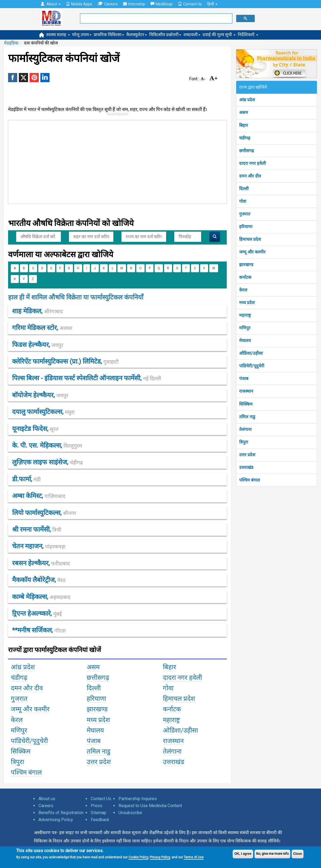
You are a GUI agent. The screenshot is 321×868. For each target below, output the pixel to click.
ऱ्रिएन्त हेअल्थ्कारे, (37, 613)
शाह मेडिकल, (37, 311)
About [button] (51, 4)
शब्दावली (192, 35)
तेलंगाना (245, 429)
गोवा (243, 201)
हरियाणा (246, 227)
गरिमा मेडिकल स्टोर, (42, 328)
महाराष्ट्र (245, 315)
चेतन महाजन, (39, 546)
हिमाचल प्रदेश (250, 239)
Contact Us (190, 4)
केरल (243, 290)
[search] (156, 19)
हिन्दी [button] (212, 4)
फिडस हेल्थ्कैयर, (38, 345)
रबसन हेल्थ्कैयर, (41, 563)
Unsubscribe (130, 813)
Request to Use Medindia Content (150, 806)
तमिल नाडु (247, 417)
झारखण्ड (246, 265)
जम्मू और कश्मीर (252, 252)
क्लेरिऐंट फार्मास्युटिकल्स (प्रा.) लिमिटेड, (65, 361)
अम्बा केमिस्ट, (39, 496)
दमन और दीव (250, 176)
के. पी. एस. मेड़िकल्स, (47, 445)
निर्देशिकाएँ (248, 35)
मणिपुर (245, 328)
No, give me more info (272, 854)
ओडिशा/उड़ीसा (251, 353)
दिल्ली (244, 189)
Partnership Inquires (138, 799)
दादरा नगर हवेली (252, 163)
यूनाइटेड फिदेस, (35, 429)
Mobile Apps (79, 4)
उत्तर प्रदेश (247, 455)
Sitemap (99, 813)
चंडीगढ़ (245, 138)
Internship (134, 4)
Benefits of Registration (61, 813)
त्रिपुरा (244, 442)
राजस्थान (246, 391)
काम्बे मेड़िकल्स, (41, 597)
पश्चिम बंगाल (250, 480)
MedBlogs (162, 4)
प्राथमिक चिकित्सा (109, 35)
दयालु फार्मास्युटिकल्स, (43, 412)
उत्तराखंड (246, 467)
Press (97, 806)
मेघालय (245, 341)
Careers (108, 4)
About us (47, 799)
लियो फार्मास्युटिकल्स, (44, 513)
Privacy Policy (160, 857)
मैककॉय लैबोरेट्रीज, (39, 580)
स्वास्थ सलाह (58, 35)
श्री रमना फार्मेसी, (37, 529)
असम (244, 112)
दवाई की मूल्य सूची (219, 35)
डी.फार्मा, (26, 479)
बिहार (244, 125)
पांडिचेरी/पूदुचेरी (252, 366)
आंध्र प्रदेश (247, 100)
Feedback (100, 820)
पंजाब (244, 379)
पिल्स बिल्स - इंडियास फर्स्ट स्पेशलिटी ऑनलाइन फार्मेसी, (87, 378)
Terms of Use (194, 857)
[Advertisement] (127, 161)
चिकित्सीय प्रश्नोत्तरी (165, 35)
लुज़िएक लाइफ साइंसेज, (48, 462)
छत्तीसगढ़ (247, 151)
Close (298, 854)
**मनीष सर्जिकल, (39, 630)
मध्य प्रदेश (247, 303)
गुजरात (245, 214)
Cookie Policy (138, 857)
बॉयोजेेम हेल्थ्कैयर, (40, 395)
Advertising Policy (56, 820)
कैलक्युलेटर (137, 35)
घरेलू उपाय (82, 35)
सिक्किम (246, 404)
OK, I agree (243, 854)
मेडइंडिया (11, 43)
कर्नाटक (245, 277)
